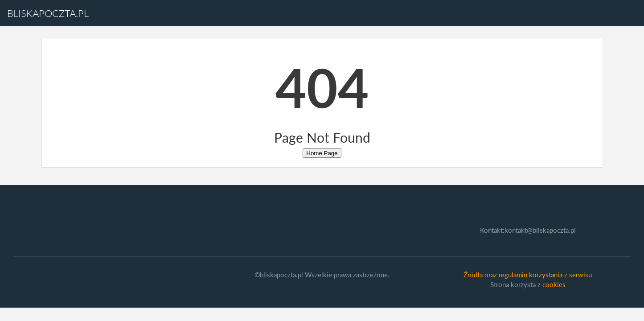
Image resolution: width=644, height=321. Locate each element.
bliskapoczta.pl (48, 13)
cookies (554, 284)
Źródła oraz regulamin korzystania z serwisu (528, 275)
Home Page (322, 153)
